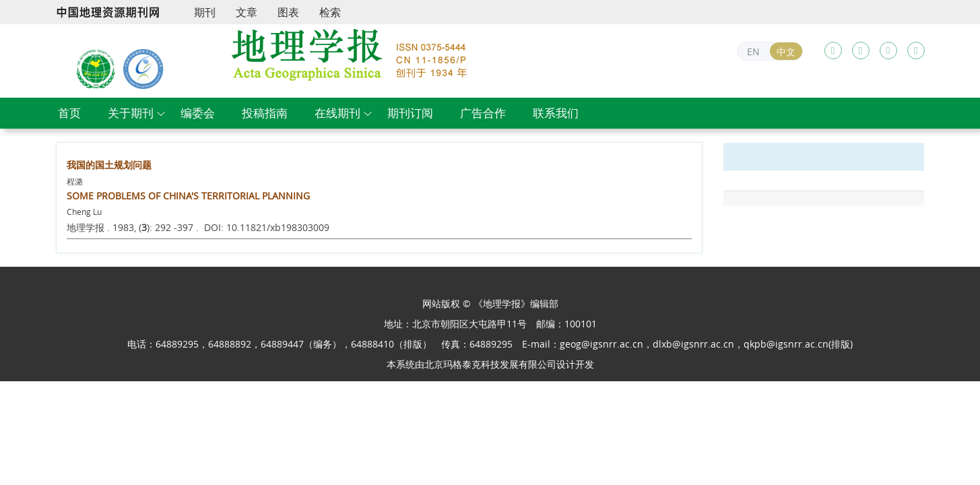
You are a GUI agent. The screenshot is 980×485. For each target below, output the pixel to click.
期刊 (205, 12)
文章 (247, 12)
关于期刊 (131, 113)
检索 (330, 12)
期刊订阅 (410, 113)
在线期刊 (337, 113)
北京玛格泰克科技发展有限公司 (490, 364)
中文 (786, 52)
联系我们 (556, 113)
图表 (288, 12)
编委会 (198, 113)
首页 (69, 113)
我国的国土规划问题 (109, 165)
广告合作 (483, 113)
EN (753, 52)
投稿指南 (265, 113)
